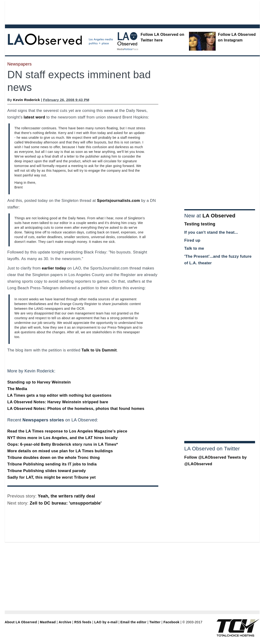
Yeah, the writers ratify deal (66, 496)
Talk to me (194, 248)
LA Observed (219, 216)
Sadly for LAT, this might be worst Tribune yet (52, 477)
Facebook (172, 622)
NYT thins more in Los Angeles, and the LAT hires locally (63, 438)
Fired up (192, 240)
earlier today (54, 268)
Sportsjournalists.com (118, 201)
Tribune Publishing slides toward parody (47, 471)
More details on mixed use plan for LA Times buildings (60, 451)
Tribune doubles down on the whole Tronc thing (54, 458)
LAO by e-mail (106, 622)
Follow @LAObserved (205, 457)
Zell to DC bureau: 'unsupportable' (66, 503)
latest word (34, 117)
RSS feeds (83, 622)
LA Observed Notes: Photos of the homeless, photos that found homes (76, 409)
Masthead (48, 622)
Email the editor (133, 622)
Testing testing (200, 224)
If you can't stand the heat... (211, 232)
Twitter (155, 622)
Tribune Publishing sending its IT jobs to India (52, 464)
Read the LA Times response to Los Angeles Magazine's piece (67, 431)
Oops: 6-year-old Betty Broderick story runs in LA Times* (63, 444)
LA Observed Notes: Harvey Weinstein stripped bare (58, 402)
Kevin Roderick (26, 100)
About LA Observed (21, 622)
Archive (65, 622)
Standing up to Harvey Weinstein (39, 382)
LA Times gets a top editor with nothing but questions (59, 395)
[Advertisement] (119, 12)
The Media (17, 389)
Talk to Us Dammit (99, 350)
